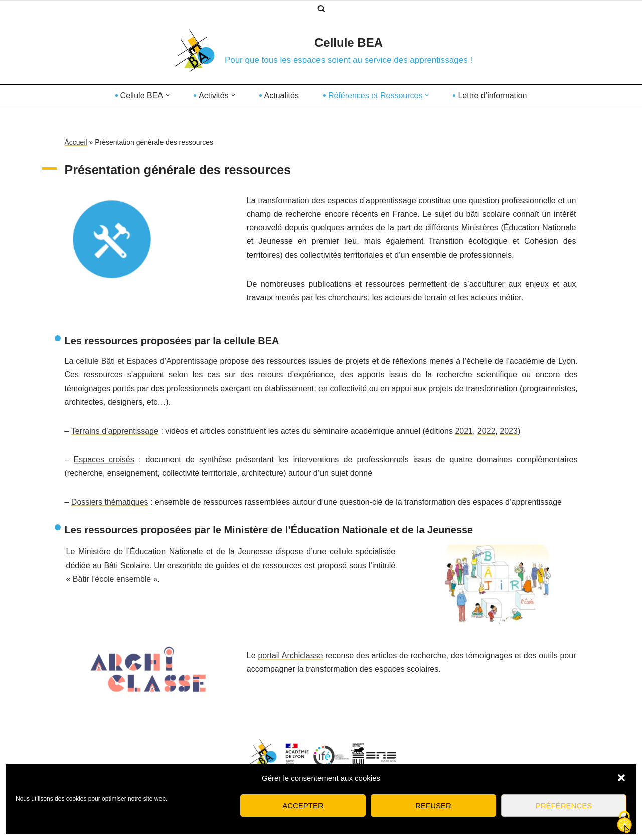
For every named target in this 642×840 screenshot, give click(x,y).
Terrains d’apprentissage (115, 431)
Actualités (282, 96)
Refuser (433, 806)
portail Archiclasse (290, 656)
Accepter (303, 806)
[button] (621, 778)
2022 (487, 431)
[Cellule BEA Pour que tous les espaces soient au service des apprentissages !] (321, 50)
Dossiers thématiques (110, 502)
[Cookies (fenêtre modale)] (624, 823)
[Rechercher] (321, 8)
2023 (509, 431)
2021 (464, 431)
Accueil (76, 142)
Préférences (564, 806)
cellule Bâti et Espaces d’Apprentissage (146, 361)
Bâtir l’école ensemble (112, 579)
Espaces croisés (104, 459)
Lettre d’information (492, 96)
